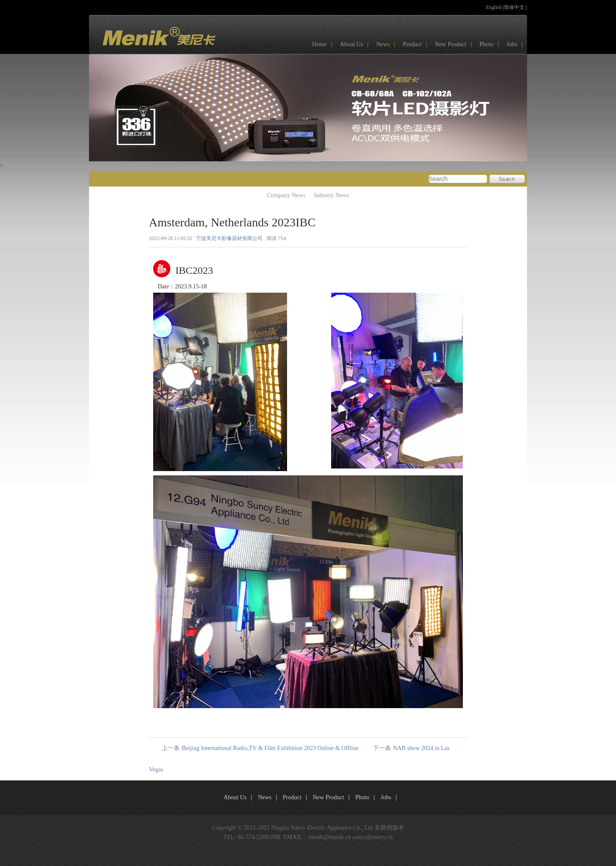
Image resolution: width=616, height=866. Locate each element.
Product (417, 44)
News (388, 44)
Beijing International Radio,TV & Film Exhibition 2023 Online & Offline (270, 748)
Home (324, 44)
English (495, 7)
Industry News (332, 195)
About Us (357, 44)
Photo (492, 44)
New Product (455, 44)
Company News (286, 195)
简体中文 (515, 7)
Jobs (517, 44)
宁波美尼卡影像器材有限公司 (229, 238)
